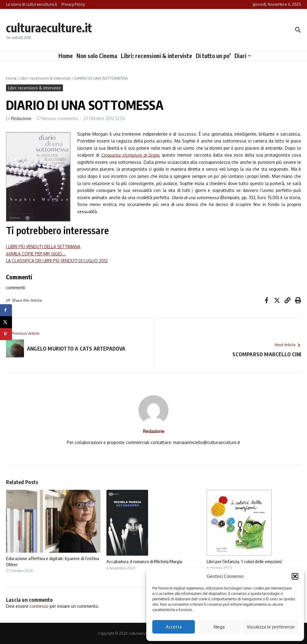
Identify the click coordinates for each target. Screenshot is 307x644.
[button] (295, 576)
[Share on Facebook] (6, 310)
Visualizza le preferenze (271, 627)
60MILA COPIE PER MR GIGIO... (36, 254)
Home (66, 56)
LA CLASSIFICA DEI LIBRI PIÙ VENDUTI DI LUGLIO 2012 (57, 261)
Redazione (21, 118)
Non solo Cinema (97, 56)
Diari (243, 56)
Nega (219, 627)
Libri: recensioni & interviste (156, 56)
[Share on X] (6, 322)
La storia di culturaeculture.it (31, 4)
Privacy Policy (73, 4)
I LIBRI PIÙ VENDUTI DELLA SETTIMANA (43, 247)
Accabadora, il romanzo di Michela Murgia (144, 561)
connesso (39, 606)
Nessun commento (60, 118)
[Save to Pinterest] (6, 334)
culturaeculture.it (49, 28)
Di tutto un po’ (213, 56)
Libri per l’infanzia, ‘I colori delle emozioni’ (244, 561)
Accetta (174, 627)
